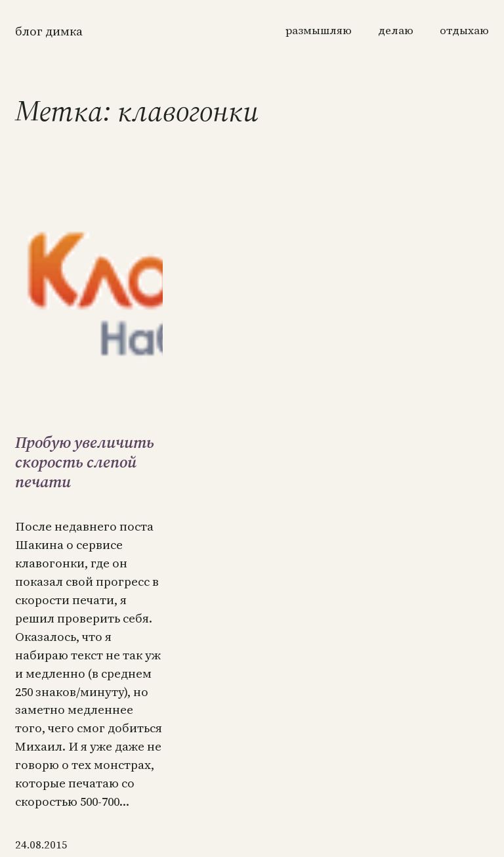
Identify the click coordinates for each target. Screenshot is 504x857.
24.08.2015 (41, 845)
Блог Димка (49, 31)
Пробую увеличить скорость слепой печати (85, 462)
